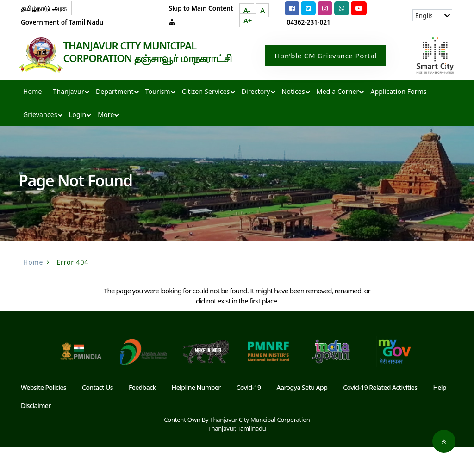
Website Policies (44, 416)
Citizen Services (206, 120)
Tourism (158, 120)
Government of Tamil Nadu (62, 22)
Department (115, 120)
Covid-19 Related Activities (380, 416)
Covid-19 (249, 416)
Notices (293, 120)
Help (440, 416)
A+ (248, 20)
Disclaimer (36, 434)
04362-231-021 (309, 22)
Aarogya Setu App (302, 416)
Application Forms (398, 120)
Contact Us (97, 416)
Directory (256, 120)
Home (32, 120)
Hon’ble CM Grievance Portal (326, 70)
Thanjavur (68, 120)
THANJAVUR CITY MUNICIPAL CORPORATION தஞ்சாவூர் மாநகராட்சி (91, 89)
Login (78, 143)
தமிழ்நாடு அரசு (44, 8)
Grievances (40, 143)
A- (247, 10)
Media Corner (338, 120)
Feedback (142, 416)
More (106, 143)
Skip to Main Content (201, 8)
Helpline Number (196, 416)
